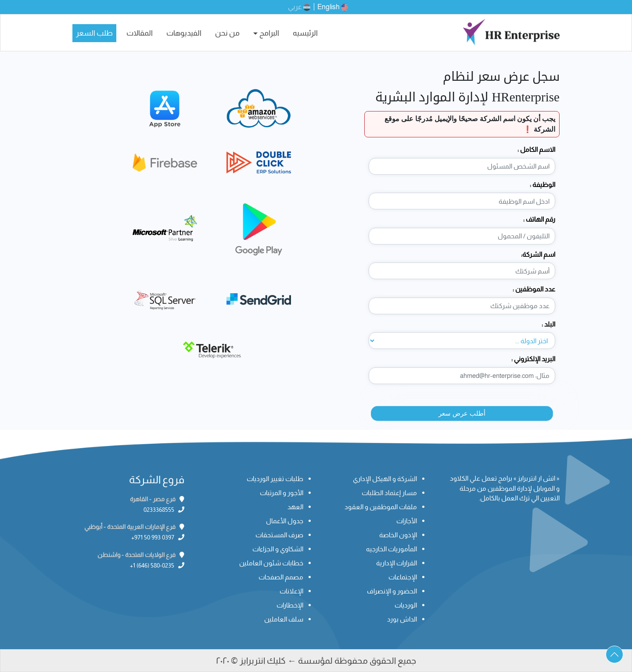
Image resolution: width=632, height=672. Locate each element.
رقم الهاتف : (539, 219)
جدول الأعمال (285, 521)
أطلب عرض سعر (462, 413)
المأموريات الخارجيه (391, 549)
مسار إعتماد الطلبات (389, 493)
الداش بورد (402, 619)
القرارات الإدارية (397, 563)
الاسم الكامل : (536, 149)
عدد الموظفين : (534, 289)
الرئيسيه (305, 33)
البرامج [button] (269, 33)
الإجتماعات (403, 577)
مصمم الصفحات (281, 577)
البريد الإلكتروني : (533, 359)
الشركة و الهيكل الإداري (385, 479)
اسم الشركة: (538, 254)
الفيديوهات (184, 33)
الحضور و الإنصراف (392, 591)
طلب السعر (94, 33)
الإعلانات (291, 591)
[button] (614, 654)
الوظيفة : (542, 185)
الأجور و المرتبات (282, 493)
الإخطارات (290, 605)
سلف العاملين (284, 619)
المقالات (140, 33)
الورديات (406, 605)
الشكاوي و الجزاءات (278, 549)
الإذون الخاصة (398, 535)
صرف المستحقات (279, 535)
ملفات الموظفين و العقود (381, 507)
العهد (295, 507)
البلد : (548, 324)
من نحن (227, 33)
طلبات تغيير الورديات (275, 479)
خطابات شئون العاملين (271, 563)
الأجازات (407, 521)
